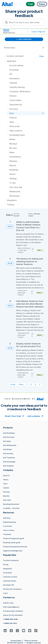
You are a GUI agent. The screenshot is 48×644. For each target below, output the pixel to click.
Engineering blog (9, 522)
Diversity (6, 492)
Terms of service (31, 641)
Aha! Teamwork (9, 458)
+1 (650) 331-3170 (10, 623)
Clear (41, 56)
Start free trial (14, 416)
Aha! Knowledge (9, 462)
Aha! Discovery (9, 437)
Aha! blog (7, 518)
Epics (21, 252)
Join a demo (35, 416)
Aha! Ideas (7, 441)
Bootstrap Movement (11, 504)
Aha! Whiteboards (10, 445)
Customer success (10, 577)
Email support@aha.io (11, 607)
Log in (5, 593)
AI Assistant (7, 573)
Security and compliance (12, 589)
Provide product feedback (13, 611)
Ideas (6, 30)
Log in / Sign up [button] (39, 32)
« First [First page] (13, 384)
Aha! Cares (7, 500)
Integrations (8, 569)
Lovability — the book (11, 508)
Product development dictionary (15, 547)
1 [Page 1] (27, 384)
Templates (7, 534)
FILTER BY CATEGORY (14, 56)
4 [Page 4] (39, 384)
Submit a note (8, 603)
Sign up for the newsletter (13, 615)
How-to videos (9, 530)
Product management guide (14, 538)
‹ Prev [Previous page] (21, 384)
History (6, 480)
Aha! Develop (8, 454)
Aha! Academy (8, 466)
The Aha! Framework (11, 560)
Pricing (6, 565)
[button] (28, 32)
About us (6, 476)
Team (5, 484)
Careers (6, 488)
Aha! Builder (7, 449)
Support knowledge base (13, 551)
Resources (9, 33)
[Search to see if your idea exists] (25, 22)
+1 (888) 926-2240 (10, 619)
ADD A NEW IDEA (24, 39)
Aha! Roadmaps (9, 433)
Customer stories (10, 581)
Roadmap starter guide (12, 543)
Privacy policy (16, 641)
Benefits (6, 496)
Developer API (9, 585)
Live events (7, 526)
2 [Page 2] (31, 384)
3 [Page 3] (35, 384)
